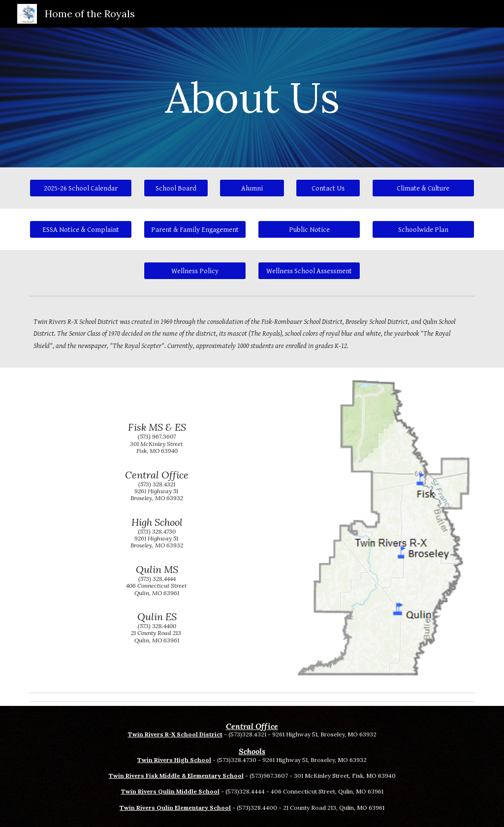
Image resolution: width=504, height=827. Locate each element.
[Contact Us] (328, 188)
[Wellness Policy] (195, 271)
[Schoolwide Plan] (424, 229)
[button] (309, 271)
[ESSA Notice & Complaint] (81, 229)
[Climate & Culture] (424, 188)
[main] (252, 97)
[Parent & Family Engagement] (195, 229)
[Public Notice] (309, 229)
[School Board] (176, 188)
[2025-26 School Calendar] (81, 188)
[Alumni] (252, 188)
